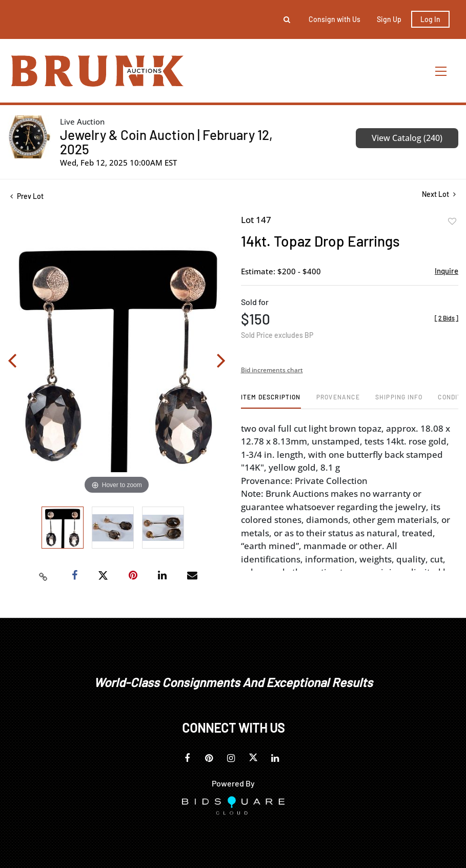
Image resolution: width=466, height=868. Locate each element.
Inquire (447, 271)
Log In (430, 19)
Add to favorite (452, 221)
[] (447, 318)
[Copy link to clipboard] (44, 576)
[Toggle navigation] (441, 71)
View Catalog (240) (407, 138)
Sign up (389, 19)
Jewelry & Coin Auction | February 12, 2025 (166, 142)
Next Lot (439, 194)
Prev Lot (27, 196)
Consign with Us (335, 19)
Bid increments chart (272, 370)
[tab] (271, 401)
